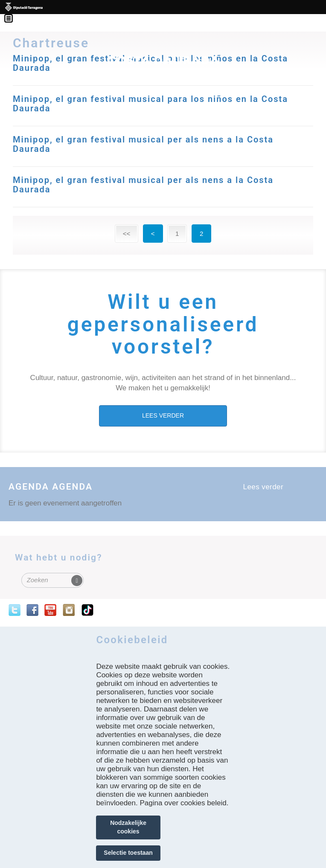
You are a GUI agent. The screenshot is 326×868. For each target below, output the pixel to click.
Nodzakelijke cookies (128, 827)
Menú (13, 13)
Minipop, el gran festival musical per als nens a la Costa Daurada (143, 144)
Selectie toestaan (128, 853)
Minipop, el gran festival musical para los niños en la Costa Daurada (150, 104)
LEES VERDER (163, 415)
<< (127, 234)
